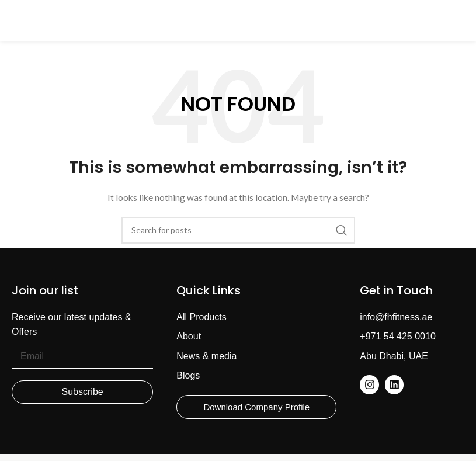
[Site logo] (238, 20)
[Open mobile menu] (15, 20)
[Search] (238, 230)
